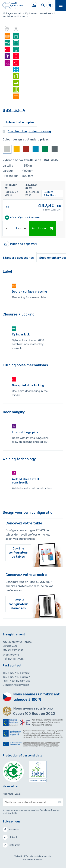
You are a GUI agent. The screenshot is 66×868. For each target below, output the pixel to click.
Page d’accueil (12, 13)
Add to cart (43, 228)
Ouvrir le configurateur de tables (18, 553)
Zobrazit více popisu (20, 122)
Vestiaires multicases (14, 16)
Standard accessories (18, 258)
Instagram (11, 845)
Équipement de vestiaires (39, 13)
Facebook (11, 830)
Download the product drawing (27, 131)
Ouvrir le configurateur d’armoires (18, 604)
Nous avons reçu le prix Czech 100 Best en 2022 (34, 711)
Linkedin (10, 837)
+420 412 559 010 (19, 673)
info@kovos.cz (20, 685)
